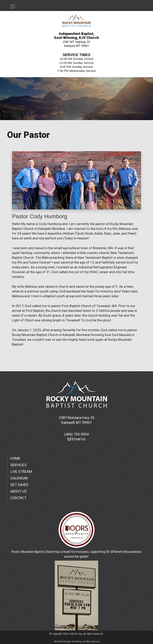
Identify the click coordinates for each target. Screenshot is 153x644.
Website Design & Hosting (68, 642)
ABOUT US (19, 491)
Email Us (76, 439)
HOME (15, 458)
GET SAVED (19, 485)
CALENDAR (19, 478)
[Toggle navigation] (13, 6)
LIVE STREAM (21, 472)
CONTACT (18, 498)
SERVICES (18, 465)
